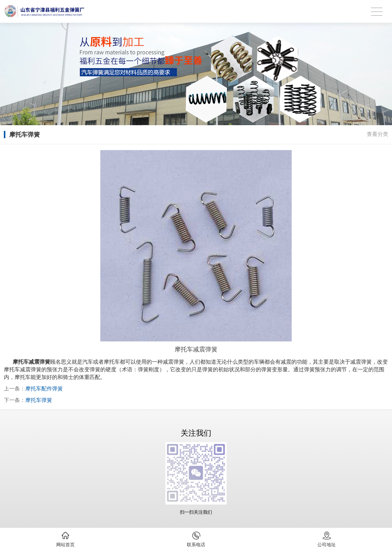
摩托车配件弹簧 (44, 389)
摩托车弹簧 (39, 400)
